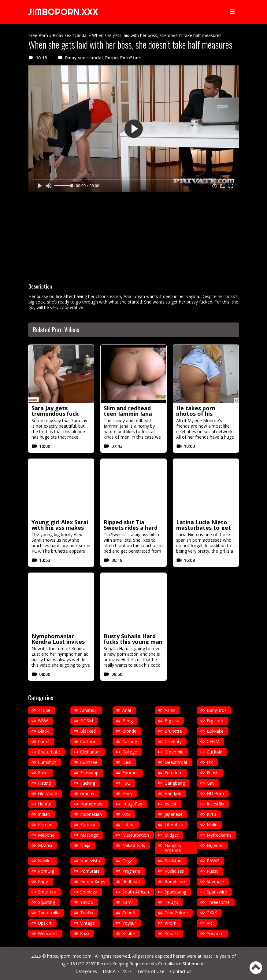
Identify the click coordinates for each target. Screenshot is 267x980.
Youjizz (172, 933)
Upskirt (45, 923)
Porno (111, 58)
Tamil (128, 902)
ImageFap (132, 804)
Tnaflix (87, 913)
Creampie (174, 752)
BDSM (87, 721)
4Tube (44, 710)
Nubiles (45, 861)
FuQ (126, 783)
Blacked (88, 731)
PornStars (131, 58)
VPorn (171, 923)
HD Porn (215, 793)
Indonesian (91, 814)
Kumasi (87, 825)
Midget (171, 835)
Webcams (48, 933)
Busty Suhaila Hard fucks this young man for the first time (133, 642)
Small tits (47, 892)
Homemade (92, 804)
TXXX (212, 913)
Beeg (128, 721)
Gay (211, 783)
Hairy (127, 793)
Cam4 (44, 741)
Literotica (174, 825)
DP (210, 762)
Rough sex (175, 881)
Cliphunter (90, 752)
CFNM (213, 741)
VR (209, 923)
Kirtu (211, 814)
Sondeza (89, 892)
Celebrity (173, 741)
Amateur (89, 710)
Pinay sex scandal (70, 35)
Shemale (215, 881)
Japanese (174, 814)
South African (136, 892)
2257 (126, 971)
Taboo (87, 902)
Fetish (213, 773)
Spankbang (175, 892)
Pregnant (131, 871)
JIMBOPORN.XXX (64, 12)
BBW (43, 721)
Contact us (181, 971)
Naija (85, 845)
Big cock (215, 721)
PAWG (213, 861)
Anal (127, 710)
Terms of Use (151, 971)
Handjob (173, 793)
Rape (43, 881)
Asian (170, 710)
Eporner (130, 773)
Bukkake (215, 731)
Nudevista (90, 861)
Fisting (44, 783)
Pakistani (173, 861)
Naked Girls (134, 845)
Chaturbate (49, 752)
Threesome (218, 902)
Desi (127, 762)
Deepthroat (176, 762)
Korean (45, 825)
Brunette (173, 731)
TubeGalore (176, 913)
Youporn (215, 933)
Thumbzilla (49, 913)
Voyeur (129, 923)
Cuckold (215, 752)
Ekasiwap (89, 773)
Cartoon (88, 741)
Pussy (213, 871)
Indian (44, 814)
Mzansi (45, 845)
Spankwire (217, 892)
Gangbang (175, 783)
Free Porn (38, 35)
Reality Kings (93, 881)
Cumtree (89, 762)
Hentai (44, 804)
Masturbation (136, 835)
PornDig (46, 871)
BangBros (217, 710)
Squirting (46, 902)
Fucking (88, 783)
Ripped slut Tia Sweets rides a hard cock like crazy (131, 528)
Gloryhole (47, 793)
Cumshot (47, 762)
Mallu (212, 825)
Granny (87, 793)
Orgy (127, 861)
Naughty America (173, 848)
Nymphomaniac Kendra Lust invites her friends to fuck (58, 642)
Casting (130, 741)
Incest (171, 804)
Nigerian (215, 845)
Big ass (172, 721)
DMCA (109, 971)
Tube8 (129, 913)
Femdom (174, 773)
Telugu (171, 902)
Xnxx (85, 933)
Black (43, 731)
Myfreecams (219, 835)
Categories (86, 971)
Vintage (87, 923)
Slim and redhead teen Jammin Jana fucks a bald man (128, 414)
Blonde (129, 731)
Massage (89, 835)
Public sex (174, 871)
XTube (129, 933)
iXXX (126, 814)
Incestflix (215, 804)
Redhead (131, 881)
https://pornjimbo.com (69, 956)
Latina (128, 825)
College (130, 752)
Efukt (43, 773)
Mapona (46, 835)
